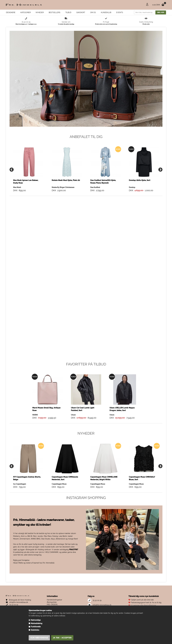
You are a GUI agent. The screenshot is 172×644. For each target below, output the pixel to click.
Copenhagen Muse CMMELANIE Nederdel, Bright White (104, 478)
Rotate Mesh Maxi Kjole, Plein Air (66, 180)
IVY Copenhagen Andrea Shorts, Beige (27, 478)
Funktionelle (36, 627)
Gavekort (81, 12)
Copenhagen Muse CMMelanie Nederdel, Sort (65, 478)
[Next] (160, 170)
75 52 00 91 (12, 605)
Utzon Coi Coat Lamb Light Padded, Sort (83, 409)
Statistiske (35, 630)
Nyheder (40, 12)
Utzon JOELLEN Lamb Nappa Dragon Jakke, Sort (122, 409)
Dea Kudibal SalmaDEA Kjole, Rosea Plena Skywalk (103, 182)
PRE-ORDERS (52, 605)
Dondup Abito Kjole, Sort (140, 180)
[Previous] (12, 170)
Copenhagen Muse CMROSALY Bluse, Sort (142, 478)
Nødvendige (36, 620)
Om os (93, 12)
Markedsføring (37, 623)
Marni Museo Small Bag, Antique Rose (46, 409)
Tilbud (68, 12)
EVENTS (120, 12)
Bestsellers (55, 12)
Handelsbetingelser (54, 600)
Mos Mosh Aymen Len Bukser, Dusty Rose (26, 182)
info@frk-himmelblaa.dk (17, 602)
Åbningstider (52, 602)
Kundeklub (106, 12)
